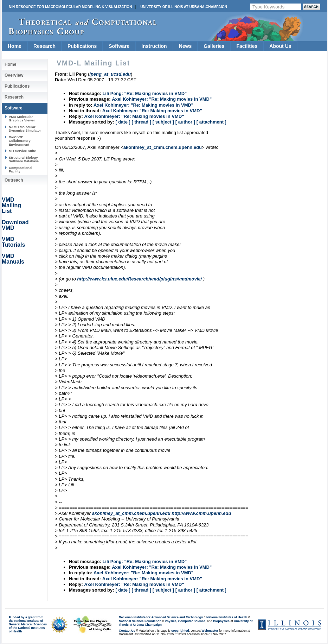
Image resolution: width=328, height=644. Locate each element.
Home (15, 46)
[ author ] (185, 122)
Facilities (247, 46)
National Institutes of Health (227, 617)
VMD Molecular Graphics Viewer (22, 118)
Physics (171, 621)
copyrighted (180, 631)
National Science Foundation (140, 621)
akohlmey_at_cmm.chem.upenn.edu (163, 147)
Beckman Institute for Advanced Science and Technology (161, 617)
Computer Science (192, 621)
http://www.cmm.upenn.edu (201, 513)
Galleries (214, 46)
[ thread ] (141, 122)
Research (44, 46)
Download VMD (15, 225)
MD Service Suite (22, 151)
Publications (82, 46)
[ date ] (123, 122)
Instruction (154, 46)
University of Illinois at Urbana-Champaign (184, 7)
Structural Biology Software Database (24, 159)
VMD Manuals (13, 259)
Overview (14, 75)
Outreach (14, 180)
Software (119, 46)
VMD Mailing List (11, 205)
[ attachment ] (211, 122)
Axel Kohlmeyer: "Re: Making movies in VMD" (162, 99)
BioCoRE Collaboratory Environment (20, 141)
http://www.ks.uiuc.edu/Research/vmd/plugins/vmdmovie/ (139, 279)
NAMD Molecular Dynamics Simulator (25, 129)
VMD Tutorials (13, 242)
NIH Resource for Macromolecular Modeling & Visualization (70, 7)
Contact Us (127, 631)
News (185, 46)
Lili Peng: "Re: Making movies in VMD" (144, 93)
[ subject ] (163, 122)
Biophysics (221, 621)
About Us (280, 46)
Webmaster (210, 631)
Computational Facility (21, 169)
